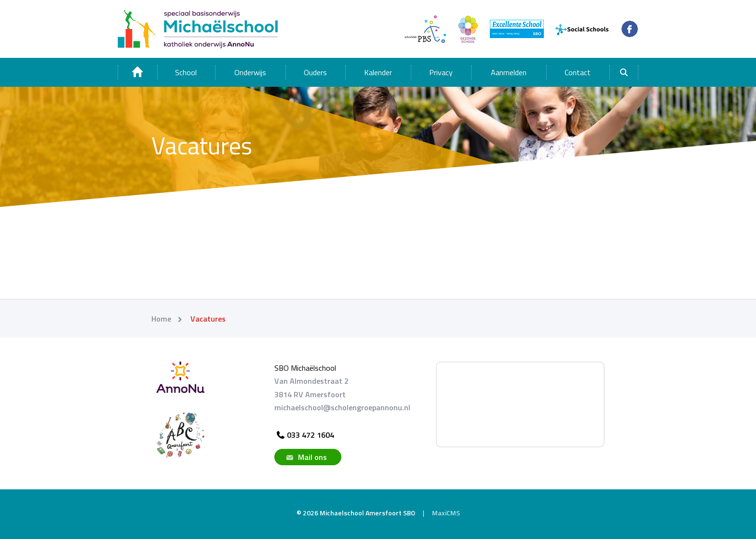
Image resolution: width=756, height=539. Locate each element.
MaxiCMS (446, 513)
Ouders (315, 72)
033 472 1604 (304, 435)
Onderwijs (250, 72)
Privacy (441, 72)
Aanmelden (509, 72)
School (186, 72)
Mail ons (305, 457)
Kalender (378, 72)
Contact (578, 72)
